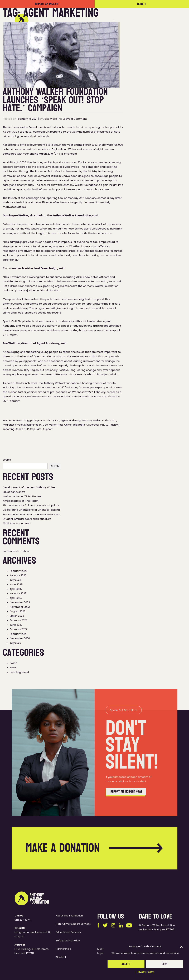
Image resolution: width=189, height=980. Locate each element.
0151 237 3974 (23, 920)
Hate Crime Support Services (73, 924)
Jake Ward (50, 119)
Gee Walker (50, 425)
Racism (114, 425)
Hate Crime (65, 425)
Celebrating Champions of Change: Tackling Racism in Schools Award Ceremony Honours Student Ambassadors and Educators (31, 514)
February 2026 (18, 571)
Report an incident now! (126, 808)
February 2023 (18, 620)
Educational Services (68, 932)
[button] (181, 947)
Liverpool (94, 425)
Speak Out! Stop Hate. (29, 429)
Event (13, 663)
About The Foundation (69, 916)
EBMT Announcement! (17, 523)
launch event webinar (31, 387)
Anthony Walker (91, 420)
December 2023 (20, 602)
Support (48, 429)
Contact (164, 20)
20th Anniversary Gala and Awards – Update (31, 505)
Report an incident (47, 4)
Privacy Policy (145, 972)
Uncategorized (19, 672)
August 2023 (18, 611)
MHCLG (104, 425)
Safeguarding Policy (68, 941)
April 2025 (16, 589)
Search (7, 460)
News (148, 20)
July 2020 (15, 643)
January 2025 (18, 593)
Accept (126, 964)
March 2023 (17, 616)
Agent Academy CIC (47, 420)
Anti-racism (109, 420)
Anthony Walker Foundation (50, 162)
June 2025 (16, 584)
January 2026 (18, 575)
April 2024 (16, 598)
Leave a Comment (75, 119)
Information (80, 425)
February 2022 (18, 629)
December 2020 (20, 638)
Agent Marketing (71, 420)
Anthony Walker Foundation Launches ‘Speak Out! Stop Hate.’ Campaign (55, 100)
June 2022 (16, 625)
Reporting (9, 429)
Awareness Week (13, 425)
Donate (142, 4)
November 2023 (20, 607)
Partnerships (130, 20)
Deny (165, 964)
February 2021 (18, 634)
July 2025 (15, 580)
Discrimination (33, 425)
